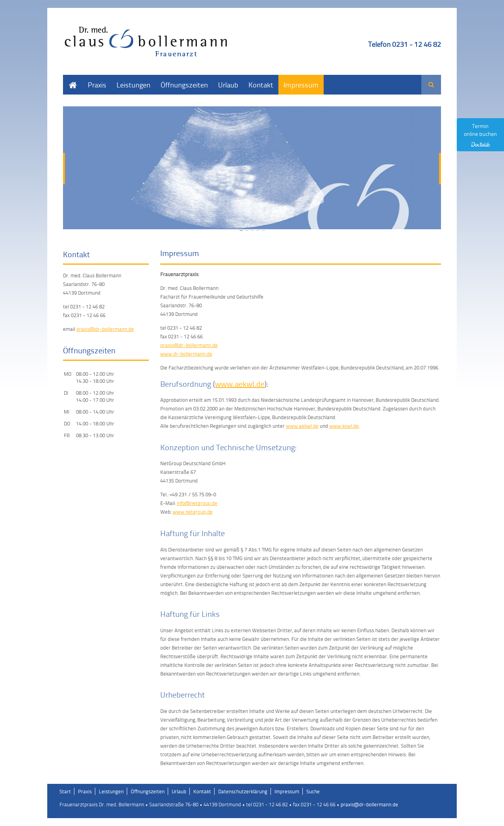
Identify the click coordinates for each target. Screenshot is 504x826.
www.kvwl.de (344, 426)
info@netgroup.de (197, 503)
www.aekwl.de (240, 384)
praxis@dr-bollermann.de (189, 345)
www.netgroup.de (193, 512)
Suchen (431, 85)
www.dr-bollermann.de (186, 354)
